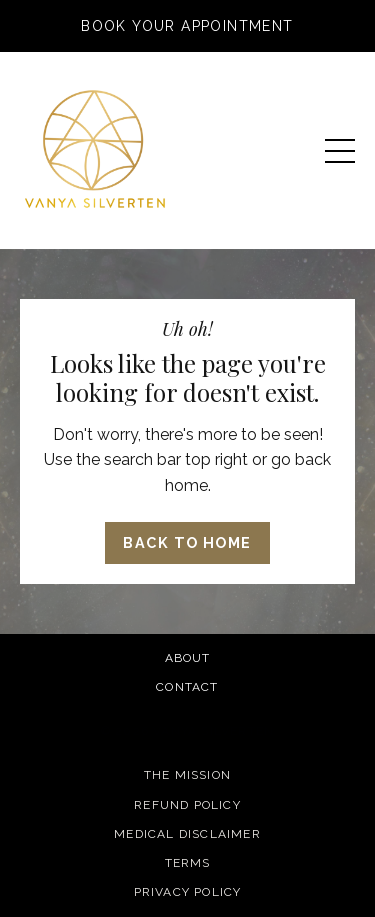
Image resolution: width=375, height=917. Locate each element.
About (188, 658)
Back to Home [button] (187, 542)
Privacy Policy (188, 892)
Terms (188, 863)
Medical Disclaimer (187, 834)
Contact (187, 687)
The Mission (187, 775)
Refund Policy (187, 805)
